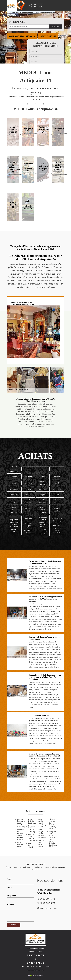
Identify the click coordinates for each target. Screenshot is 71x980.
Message (11, 904)
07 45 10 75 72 (37, 4)
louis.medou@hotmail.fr (48, 908)
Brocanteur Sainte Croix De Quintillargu (31, 829)
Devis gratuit (48, 36)
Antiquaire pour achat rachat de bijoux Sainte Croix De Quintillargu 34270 (52, 839)
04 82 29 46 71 (37, 7)
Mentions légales (35, 970)
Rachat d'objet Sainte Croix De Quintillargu (42, 834)
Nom (9, 879)
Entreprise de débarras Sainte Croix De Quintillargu (21, 834)
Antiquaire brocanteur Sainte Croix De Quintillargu (21, 823)
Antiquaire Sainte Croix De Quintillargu (31, 837)
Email (9, 887)
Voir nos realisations (22, 36)
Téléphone (11, 896)
